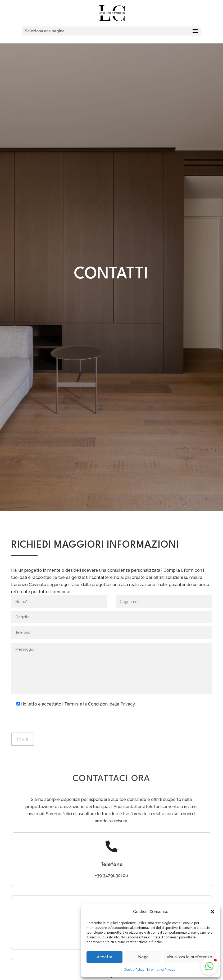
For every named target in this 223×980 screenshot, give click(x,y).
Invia (23, 739)
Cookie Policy (134, 970)
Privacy (128, 704)
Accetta (104, 957)
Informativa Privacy (161, 970)
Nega (143, 957)
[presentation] (51, 722)
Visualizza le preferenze (189, 957)
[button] (212, 912)
